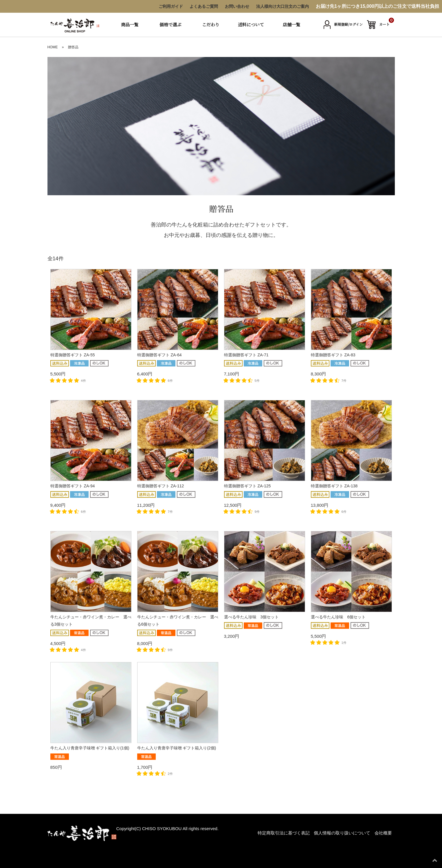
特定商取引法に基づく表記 (284, 833)
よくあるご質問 (204, 6)
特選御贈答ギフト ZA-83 (333, 355)
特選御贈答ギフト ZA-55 (73, 355)
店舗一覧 (291, 24)
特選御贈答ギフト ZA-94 (73, 486)
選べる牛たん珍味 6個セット (338, 617)
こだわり (211, 24)
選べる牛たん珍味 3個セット (252, 617)
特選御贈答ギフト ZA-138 (334, 486)
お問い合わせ (237, 6)
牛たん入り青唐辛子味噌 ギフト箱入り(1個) (90, 748)
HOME (53, 47)
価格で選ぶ (170, 24)
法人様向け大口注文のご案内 (283, 6)
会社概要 (383, 833)
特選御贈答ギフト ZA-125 (247, 486)
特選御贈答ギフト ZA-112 (161, 486)
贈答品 (73, 47)
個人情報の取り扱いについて (342, 833)
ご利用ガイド (171, 6)
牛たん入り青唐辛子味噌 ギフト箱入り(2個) (177, 748)
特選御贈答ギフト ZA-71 (246, 355)
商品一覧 (130, 24)
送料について (251, 24)
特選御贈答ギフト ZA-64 (159, 355)
